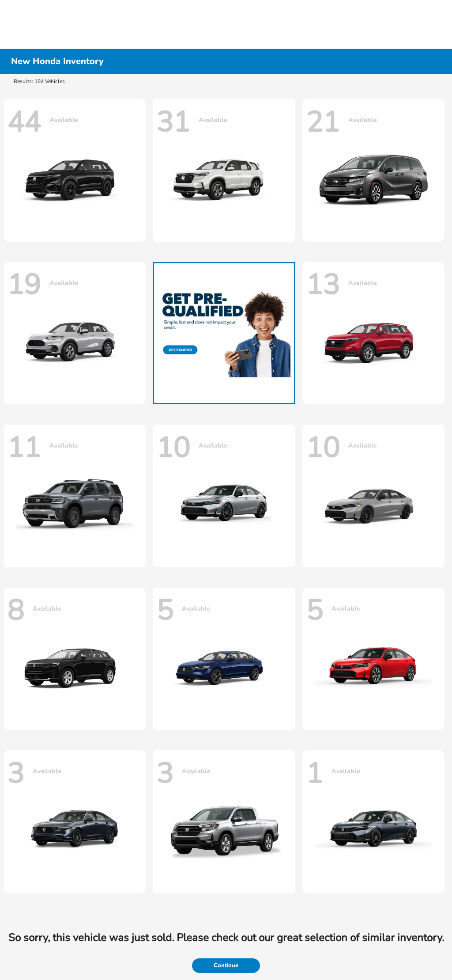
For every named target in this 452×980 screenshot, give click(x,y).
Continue (226, 965)
